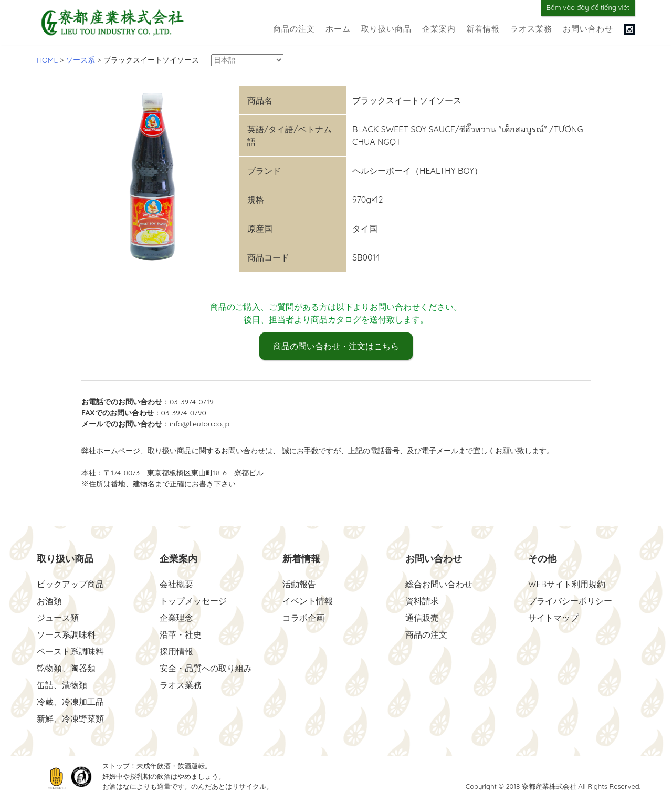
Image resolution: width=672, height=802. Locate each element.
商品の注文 (294, 29)
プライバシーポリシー (570, 601)
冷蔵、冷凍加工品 (70, 702)
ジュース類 (58, 618)
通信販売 (422, 618)
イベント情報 (308, 601)
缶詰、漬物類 (62, 685)
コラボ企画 (303, 618)
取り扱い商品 (386, 29)
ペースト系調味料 (70, 651)
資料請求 (422, 601)
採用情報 (176, 651)
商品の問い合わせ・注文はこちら (336, 346)
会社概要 (176, 584)
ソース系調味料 (66, 634)
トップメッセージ (193, 601)
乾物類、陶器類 (66, 668)
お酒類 (49, 601)
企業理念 (176, 618)
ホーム (338, 29)
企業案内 (439, 29)
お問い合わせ (588, 29)
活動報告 (299, 584)
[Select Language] (247, 60)
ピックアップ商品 (70, 584)
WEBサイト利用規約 (567, 584)
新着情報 (483, 29)
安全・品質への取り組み (206, 668)
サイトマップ (553, 618)
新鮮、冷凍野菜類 (70, 718)
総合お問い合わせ (439, 584)
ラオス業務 (531, 29)
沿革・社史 (181, 634)
